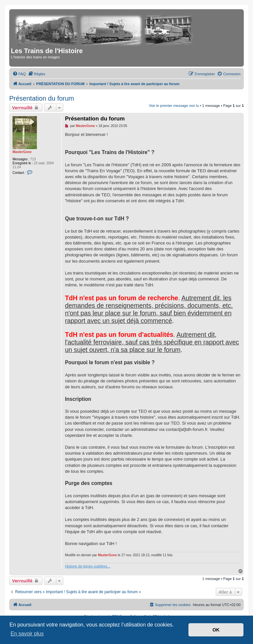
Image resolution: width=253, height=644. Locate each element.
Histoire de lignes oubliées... (88, 566)
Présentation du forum (42, 98)
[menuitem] (19, 74)
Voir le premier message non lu (174, 106)
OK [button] (216, 630)
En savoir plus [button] (27, 634)
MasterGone (22, 152)
